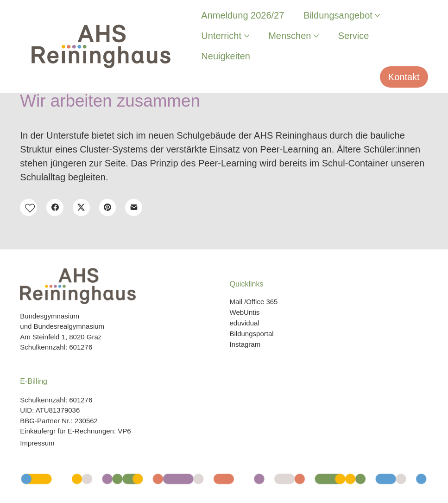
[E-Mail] (134, 207)
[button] (28, 207)
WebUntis (245, 312)
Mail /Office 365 (254, 302)
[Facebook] (55, 207)
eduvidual (245, 323)
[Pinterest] (108, 207)
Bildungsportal (252, 334)
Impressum (37, 443)
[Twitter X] (81, 207)
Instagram (245, 344)
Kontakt (404, 77)
